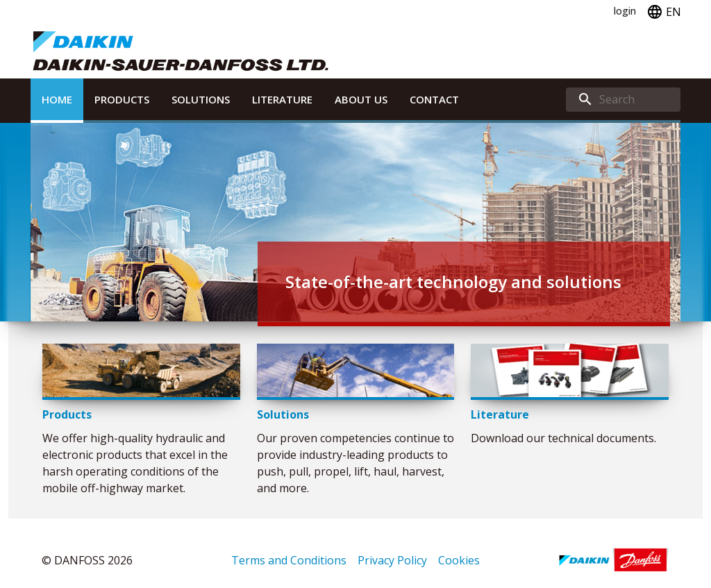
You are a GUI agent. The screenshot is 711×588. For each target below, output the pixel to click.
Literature (282, 99)
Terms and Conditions (289, 560)
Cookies (459, 560)
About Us (361, 99)
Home (57, 99)
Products (122, 99)
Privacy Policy (392, 560)
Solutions (201, 99)
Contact (434, 99)
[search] (623, 100)
